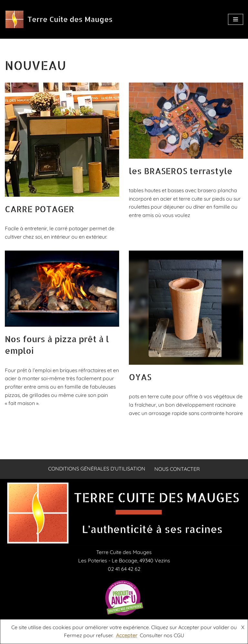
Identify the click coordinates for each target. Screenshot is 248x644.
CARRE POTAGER (40, 209)
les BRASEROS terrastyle (181, 171)
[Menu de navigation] (236, 19)
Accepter (127, 635)
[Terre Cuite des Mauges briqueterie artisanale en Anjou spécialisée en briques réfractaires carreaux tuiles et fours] (59, 19)
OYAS (140, 377)
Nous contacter (177, 477)
